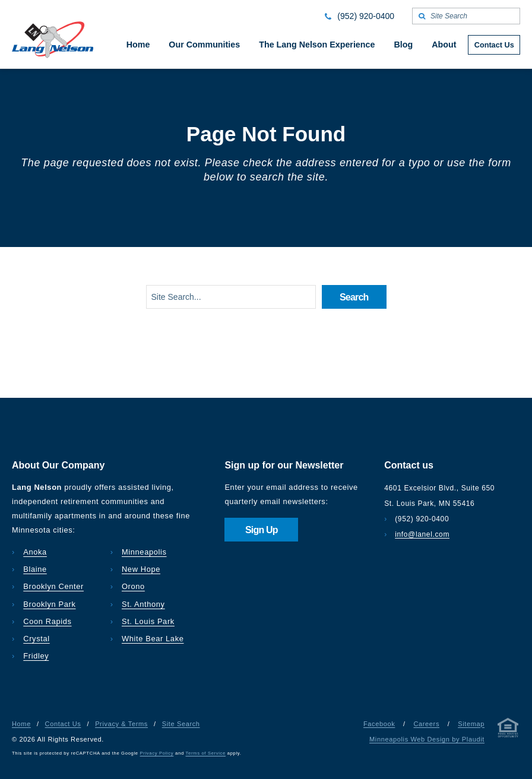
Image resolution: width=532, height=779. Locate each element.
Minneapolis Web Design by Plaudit (427, 739)
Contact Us (63, 724)
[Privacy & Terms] (508, 730)
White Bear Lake (153, 639)
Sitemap (471, 724)
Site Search (181, 724)
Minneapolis (144, 552)
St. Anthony (143, 604)
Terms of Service (206, 753)
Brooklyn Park (49, 604)
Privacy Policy (157, 753)
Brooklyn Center (53, 586)
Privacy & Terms (121, 724)
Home (21, 724)
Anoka (35, 552)
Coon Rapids (47, 621)
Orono (133, 586)
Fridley (36, 656)
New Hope (141, 569)
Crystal (36, 639)
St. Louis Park (148, 621)
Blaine (35, 569)
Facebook (379, 724)
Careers (426, 724)
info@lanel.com (422, 534)
